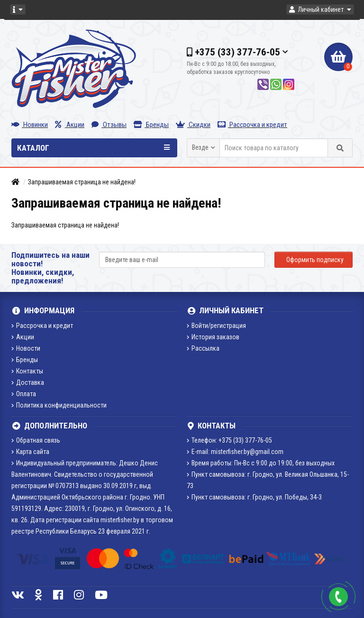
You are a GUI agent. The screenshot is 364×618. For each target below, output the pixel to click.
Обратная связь (36, 440)
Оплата (24, 394)
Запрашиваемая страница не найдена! (82, 182)
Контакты (27, 371)
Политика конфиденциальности (59, 405)
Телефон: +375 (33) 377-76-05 (229, 440)
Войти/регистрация (216, 326)
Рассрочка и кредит (252, 125)
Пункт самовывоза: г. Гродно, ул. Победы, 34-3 (254, 497)
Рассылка (203, 348)
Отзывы (109, 125)
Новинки (30, 125)
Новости (26, 348)
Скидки (193, 125)
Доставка (28, 382)
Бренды (151, 125)
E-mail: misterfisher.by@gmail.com (235, 452)
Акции (70, 125)
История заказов (213, 337)
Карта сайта (30, 452)
